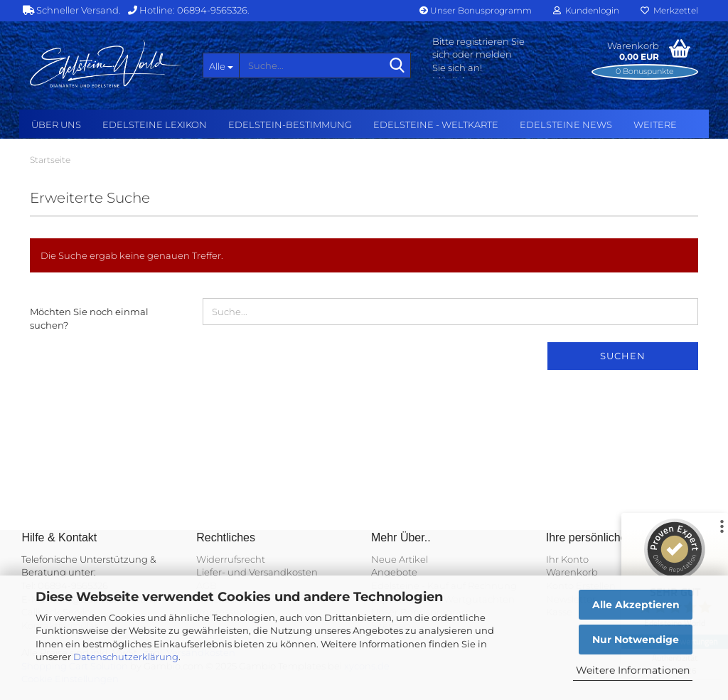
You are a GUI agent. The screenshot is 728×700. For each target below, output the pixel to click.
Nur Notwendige (636, 640)
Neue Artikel (400, 559)
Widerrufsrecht (231, 559)
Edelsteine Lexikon (155, 124)
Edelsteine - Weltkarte (436, 124)
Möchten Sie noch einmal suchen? (89, 318)
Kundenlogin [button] (586, 10)
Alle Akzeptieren (636, 605)
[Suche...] (221, 65)
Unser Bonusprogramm (476, 10)
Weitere (655, 124)
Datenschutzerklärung (126, 657)
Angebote (394, 572)
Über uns (56, 124)
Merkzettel (669, 10)
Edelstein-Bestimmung (290, 124)
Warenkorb (572, 572)
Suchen (623, 356)
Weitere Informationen (633, 670)
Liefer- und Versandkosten (257, 572)
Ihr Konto (567, 559)
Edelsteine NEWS (566, 124)
